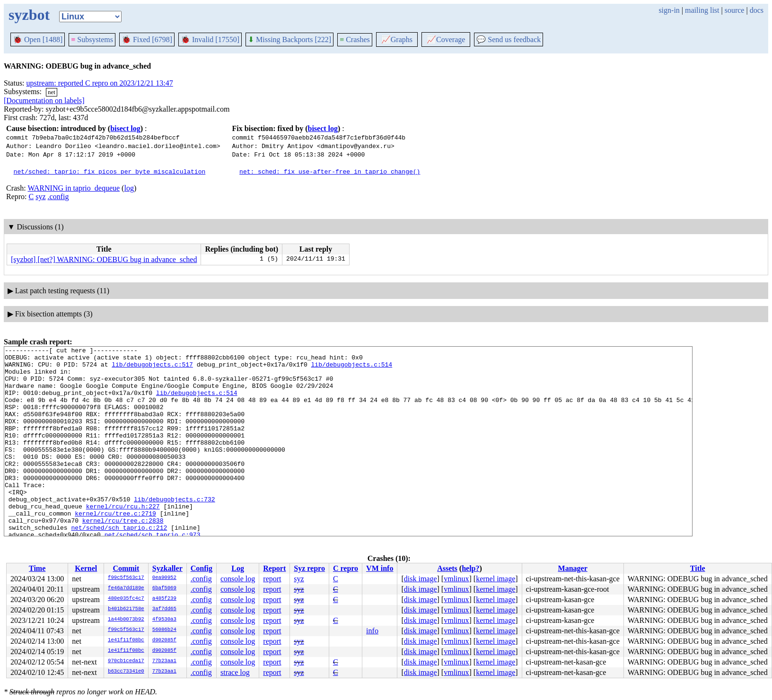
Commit (126, 568)
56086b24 (164, 630)
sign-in (669, 10)
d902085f (164, 640)
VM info (380, 568)
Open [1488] (38, 39)
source (735, 10)
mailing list (702, 10)
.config (58, 197)
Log (238, 568)
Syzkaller (167, 568)
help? (470, 568)
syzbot (29, 15)
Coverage (446, 39)
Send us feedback (509, 39)
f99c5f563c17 (126, 578)
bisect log (125, 128)
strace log (235, 672)
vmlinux (456, 579)
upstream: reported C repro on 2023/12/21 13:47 (100, 83)
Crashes (355, 39)
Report (274, 568)
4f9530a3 (164, 620)
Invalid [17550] (210, 39)
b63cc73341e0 (126, 672)
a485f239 (164, 599)
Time (37, 568)
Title (698, 568)
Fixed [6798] (147, 39)
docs (757, 10)
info (372, 631)
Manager (573, 568)
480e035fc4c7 (126, 599)
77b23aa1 (164, 661)
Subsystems (92, 39)
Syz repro (309, 568)
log (129, 188)
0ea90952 (164, 578)
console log (238, 579)
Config (202, 568)
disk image (421, 579)
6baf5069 (164, 588)
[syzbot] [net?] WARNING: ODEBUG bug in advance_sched (104, 259)
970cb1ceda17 (126, 661)
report (272, 579)
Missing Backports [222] (289, 39)
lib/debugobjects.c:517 (152, 368)
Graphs (397, 39)
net (52, 92)
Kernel (86, 568)
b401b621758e (126, 609)
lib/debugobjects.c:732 (175, 530)
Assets (447, 568)
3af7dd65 (164, 609)
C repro (346, 568)
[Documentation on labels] (44, 101)
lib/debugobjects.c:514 (351, 368)
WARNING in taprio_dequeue (74, 188)
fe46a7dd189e (126, 588)
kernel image (496, 579)
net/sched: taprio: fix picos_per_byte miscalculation (110, 171)
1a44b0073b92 (126, 620)
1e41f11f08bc (126, 640)
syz (40, 197)
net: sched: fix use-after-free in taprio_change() (330, 171)
